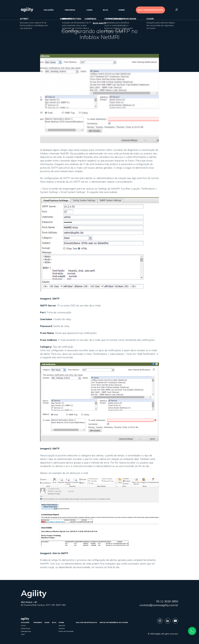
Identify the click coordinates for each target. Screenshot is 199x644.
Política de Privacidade (66, 631)
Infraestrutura (26, 628)
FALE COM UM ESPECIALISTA (150, 10)
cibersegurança (26, 631)
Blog (106, 10)
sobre (122, 10)
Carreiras (62, 628)
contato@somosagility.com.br (159, 605)
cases (89, 10)
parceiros (70, 10)
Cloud (23, 634)
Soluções (49, 10)
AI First (23, 626)
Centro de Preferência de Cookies (114, 622)
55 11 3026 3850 (167, 601)
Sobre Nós (62, 626)
